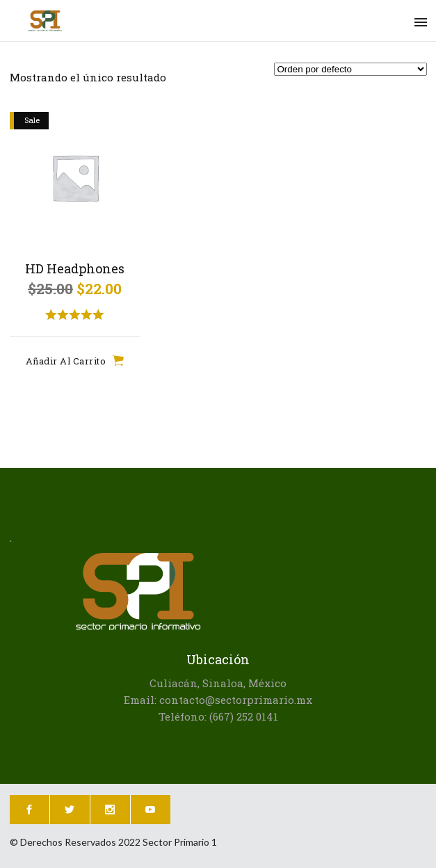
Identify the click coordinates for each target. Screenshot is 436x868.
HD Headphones (75, 268)
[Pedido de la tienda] (350, 69)
